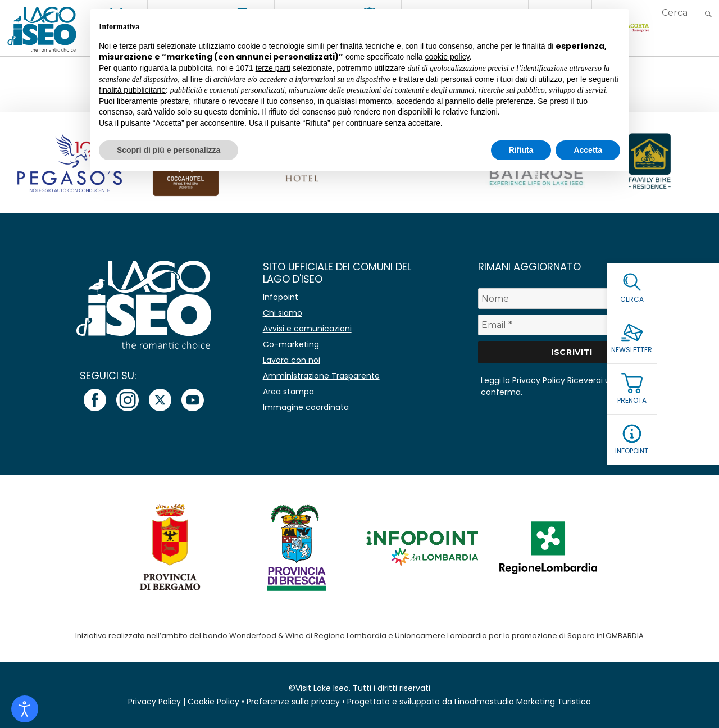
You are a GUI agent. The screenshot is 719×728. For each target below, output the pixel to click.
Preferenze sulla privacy (293, 702)
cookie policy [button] (447, 57)
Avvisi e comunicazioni (307, 329)
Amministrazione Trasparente (321, 376)
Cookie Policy (213, 702)
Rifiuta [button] (521, 150)
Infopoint (281, 297)
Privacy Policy (154, 702)
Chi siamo (283, 313)
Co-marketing (291, 344)
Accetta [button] (588, 150)
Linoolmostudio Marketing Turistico (523, 702)
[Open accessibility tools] (25, 709)
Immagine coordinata (306, 407)
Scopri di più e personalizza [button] (169, 150)
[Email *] (572, 325)
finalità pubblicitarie (132, 90)
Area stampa (288, 392)
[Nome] (572, 299)
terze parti (273, 68)
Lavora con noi (292, 360)
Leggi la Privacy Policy (523, 380)
